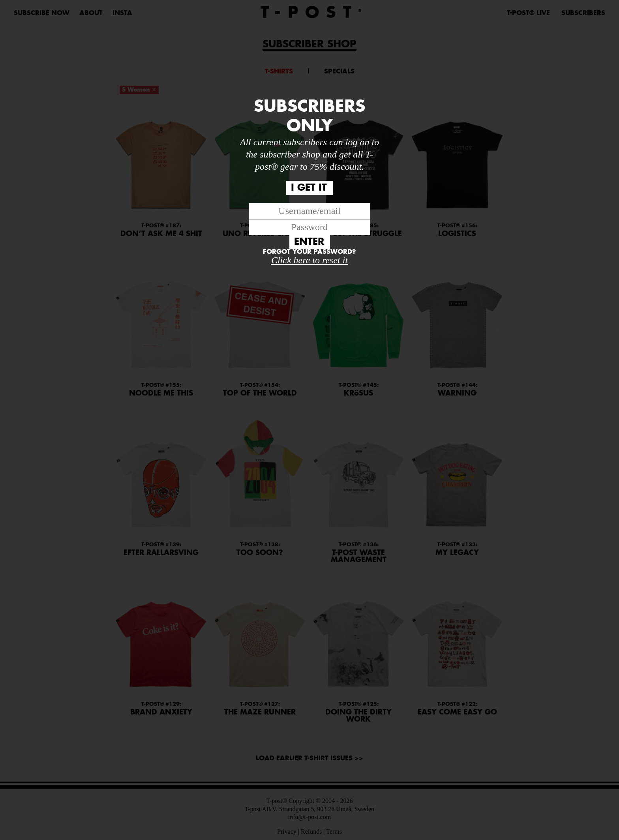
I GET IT (309, 188)
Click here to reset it (309, 260)
